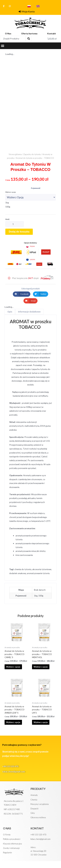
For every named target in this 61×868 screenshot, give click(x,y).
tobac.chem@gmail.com (14, 772)
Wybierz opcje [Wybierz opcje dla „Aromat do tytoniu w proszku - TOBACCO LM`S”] (41, 722)
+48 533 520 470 (10, 766)
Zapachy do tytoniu (32, 154)
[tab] (10, 312)
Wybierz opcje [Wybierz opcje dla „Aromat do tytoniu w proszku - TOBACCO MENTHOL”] (41, 667)
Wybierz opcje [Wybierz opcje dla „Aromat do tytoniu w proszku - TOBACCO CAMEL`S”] (13, 667)
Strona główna (15, 154)
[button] (3, 46)
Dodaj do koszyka (19, 232)
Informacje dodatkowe (29, 312)
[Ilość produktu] (15, 224)
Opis (10, 312)
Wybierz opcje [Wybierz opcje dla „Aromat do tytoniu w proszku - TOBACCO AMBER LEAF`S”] (13, 722)
